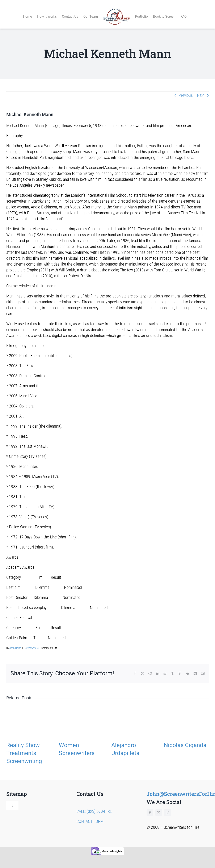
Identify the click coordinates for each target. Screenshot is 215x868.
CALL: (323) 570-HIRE (94, 806)
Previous (186, 90)
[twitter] (159, 808)
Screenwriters (31, 643)
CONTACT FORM (90, 817)
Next (201, 90)
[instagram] (168, 808)
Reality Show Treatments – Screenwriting (24, 748)
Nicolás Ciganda (185, 740)
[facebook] (150, 808)
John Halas (15, 643)
